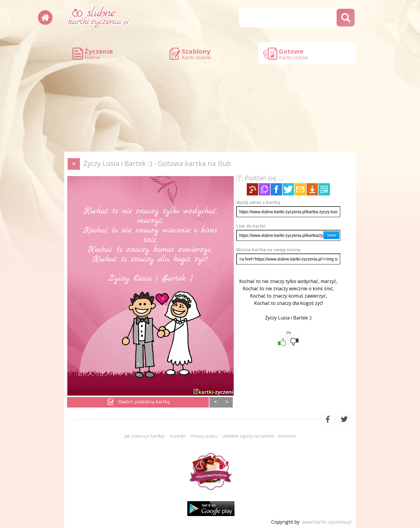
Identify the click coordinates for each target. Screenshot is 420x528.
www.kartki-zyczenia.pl (327, 522)
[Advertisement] (210, 108)
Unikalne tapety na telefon (248, 436)
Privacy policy (204, 436)
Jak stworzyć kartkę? (145, 436)
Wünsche (287, 436)
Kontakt (178, 436)
